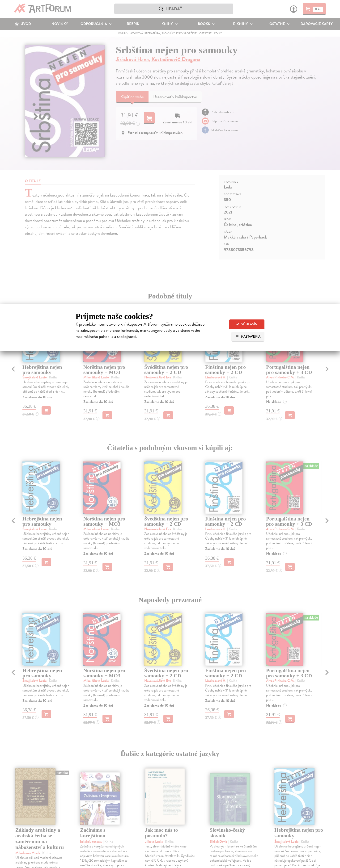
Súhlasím (247, 324)
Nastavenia (248, 337)
